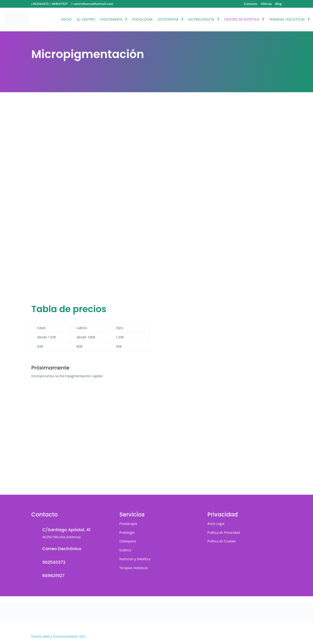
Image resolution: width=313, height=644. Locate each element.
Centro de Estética (242, 20)
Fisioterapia (111, 20)
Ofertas (266, 4)
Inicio (66, 20)
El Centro (86, 20)
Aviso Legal (216, 524)
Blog (278, 4)
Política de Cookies (222, 541)
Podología (142, 20)
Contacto (251, 4)
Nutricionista (201, 20)
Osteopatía (168, 20)
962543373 (41, 4)
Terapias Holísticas (287, 20)
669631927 (60, 4)
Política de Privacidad (224, 532)
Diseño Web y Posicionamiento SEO (58, 636)
